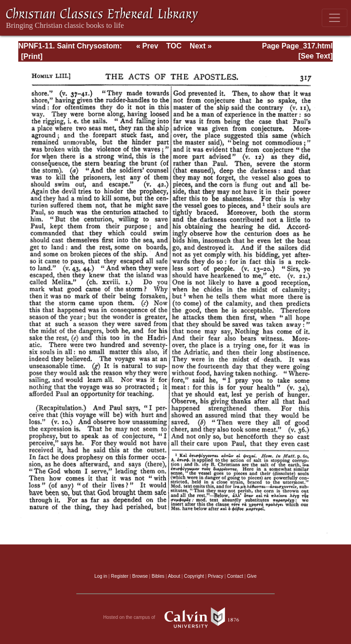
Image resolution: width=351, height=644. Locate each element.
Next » (201, 46)
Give (252, 576)
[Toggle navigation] (335, 18)
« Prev (147, 46)
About (174, 576)
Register (120, 576)
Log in (101, 576)
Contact (235, 576)
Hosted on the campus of (176, 618)
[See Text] (316, 56)
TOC (174, 46)
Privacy (216, 576)
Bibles (158, 576)
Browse (140, 576)
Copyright (194, 576)
